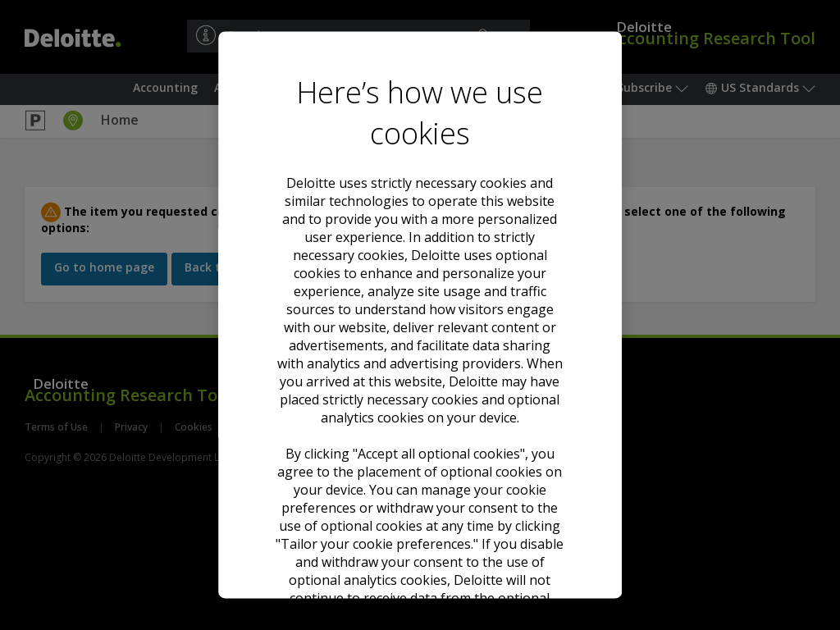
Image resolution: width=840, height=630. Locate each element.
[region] (420, 315)
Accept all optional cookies (420, 400)
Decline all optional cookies (420, 461)
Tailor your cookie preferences (420, 520)
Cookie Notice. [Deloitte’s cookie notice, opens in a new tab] (491, 313)
